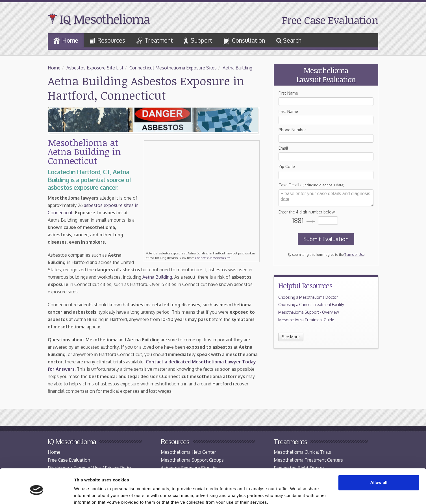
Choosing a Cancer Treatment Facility (311, 305)
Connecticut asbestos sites (213, 258)
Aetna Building (237, 68)
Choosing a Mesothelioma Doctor (308, 297)
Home (66, 40)
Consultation (244, 41)
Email (283, 148)
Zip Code (287, 166)
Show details (87, 493)
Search (289, 40)
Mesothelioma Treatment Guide (306, 320)
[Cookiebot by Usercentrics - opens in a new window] (37, 493)
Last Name (288, 111)
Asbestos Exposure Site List (95, 68)
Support (198, 41)
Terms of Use (354, 255)
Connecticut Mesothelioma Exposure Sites (173, 68)
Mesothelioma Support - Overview (309, 312)
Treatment (155, 41)
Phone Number (292, 130)
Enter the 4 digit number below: (307, 212)
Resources (107, 41)
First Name (288, 93)
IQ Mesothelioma (105, 19)
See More (291, 337)
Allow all (379, 458)
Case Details (311, 185)
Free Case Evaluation (330, 20)
